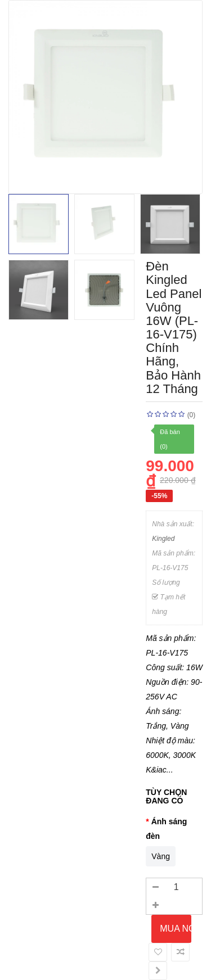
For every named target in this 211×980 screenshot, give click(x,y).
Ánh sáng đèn (166, 829)
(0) (192, 415)
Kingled (163, 539)
